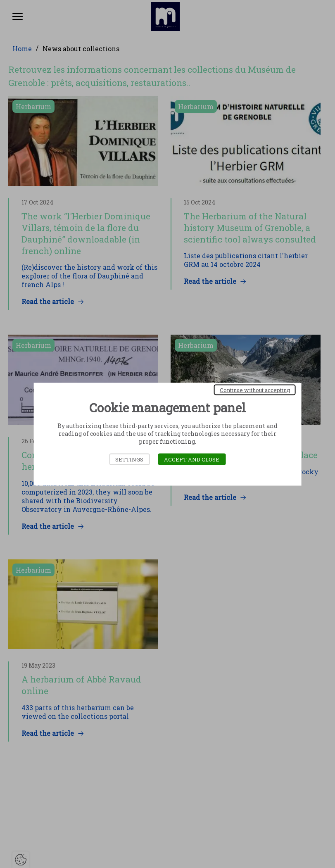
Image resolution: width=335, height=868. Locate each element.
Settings (129, 459)
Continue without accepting (255, 390)
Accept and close (192, 459)
